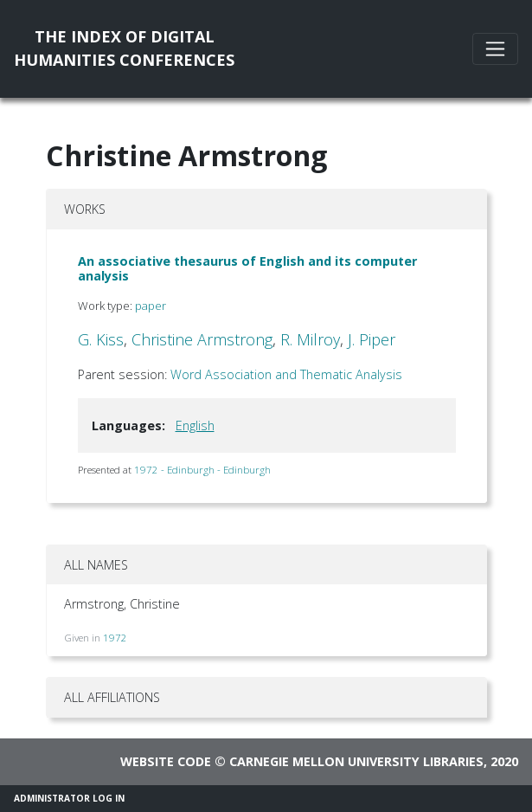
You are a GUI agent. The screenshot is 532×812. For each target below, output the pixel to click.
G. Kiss (101, 339)
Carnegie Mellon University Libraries (356, 761)
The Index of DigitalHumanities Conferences (124, 48)
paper (151, 306)
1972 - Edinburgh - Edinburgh (202, 470)
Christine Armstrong (202, 339)
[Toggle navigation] (495, 49)
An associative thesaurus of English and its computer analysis (247, 268)
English (195, 425)
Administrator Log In (69, 798)
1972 (115, 638)
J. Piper (372, 339)
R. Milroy (310, 339)
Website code (166, 761)
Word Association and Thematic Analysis (286, 374)
